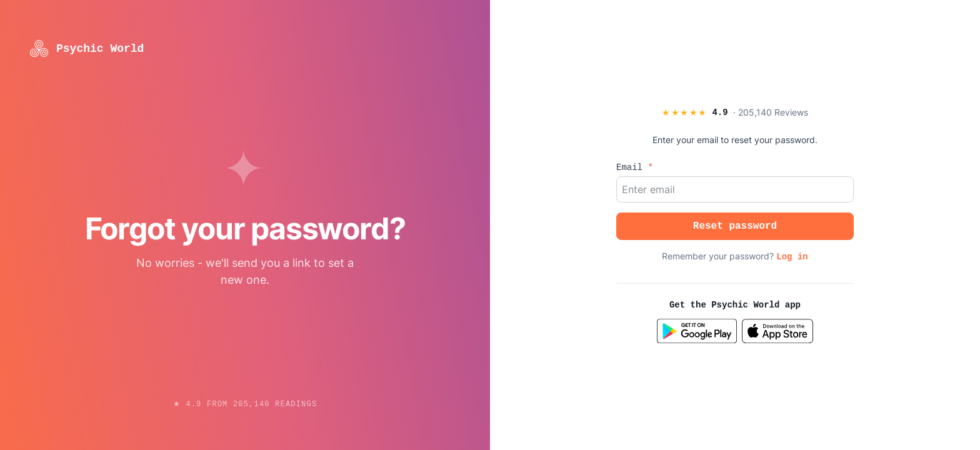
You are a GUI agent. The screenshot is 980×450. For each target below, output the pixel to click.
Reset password (735, 226)
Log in (792, 257)
